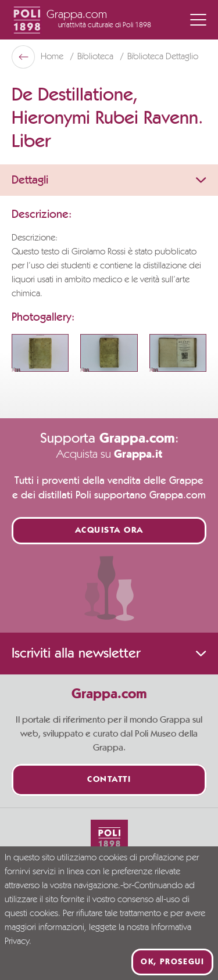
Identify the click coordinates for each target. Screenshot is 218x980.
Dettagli (109, 180)
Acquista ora (109, 531)
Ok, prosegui (172, 962)
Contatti (109, 780)
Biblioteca (97, 57)
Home (53, 57)
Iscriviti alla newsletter (109, 654)
